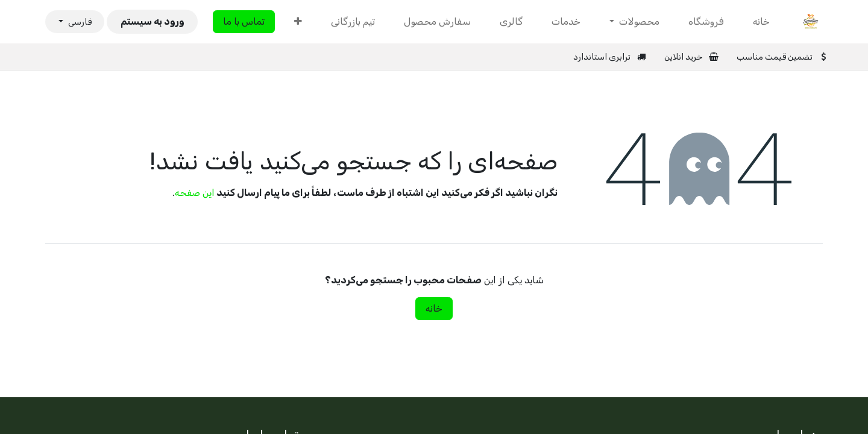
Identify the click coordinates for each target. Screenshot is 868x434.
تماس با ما (244, 21)
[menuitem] (761, 22)
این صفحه (195, 193)
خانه (434, 308)
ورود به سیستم (153, 21)
